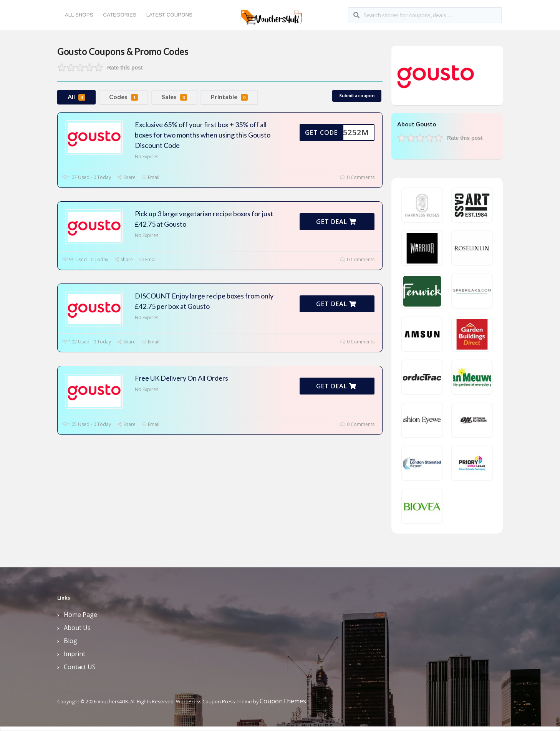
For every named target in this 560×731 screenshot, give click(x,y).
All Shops (79, 15)
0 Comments (357, 177)
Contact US (80, 667)
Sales (174, 97)
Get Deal (336, 222)
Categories (120, 15)
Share (126, 177)
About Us (77, 628)
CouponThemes (283, 701)
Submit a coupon (357, 95)
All (76, 97)
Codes (123, 97)
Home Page (80, 615)
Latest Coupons (169, 15)
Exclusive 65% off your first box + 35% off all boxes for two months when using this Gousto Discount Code (203, 135)
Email (150, 177)
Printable (229, 97)
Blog (70, 641)
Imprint (75, 654)
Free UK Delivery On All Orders (181, 378)
